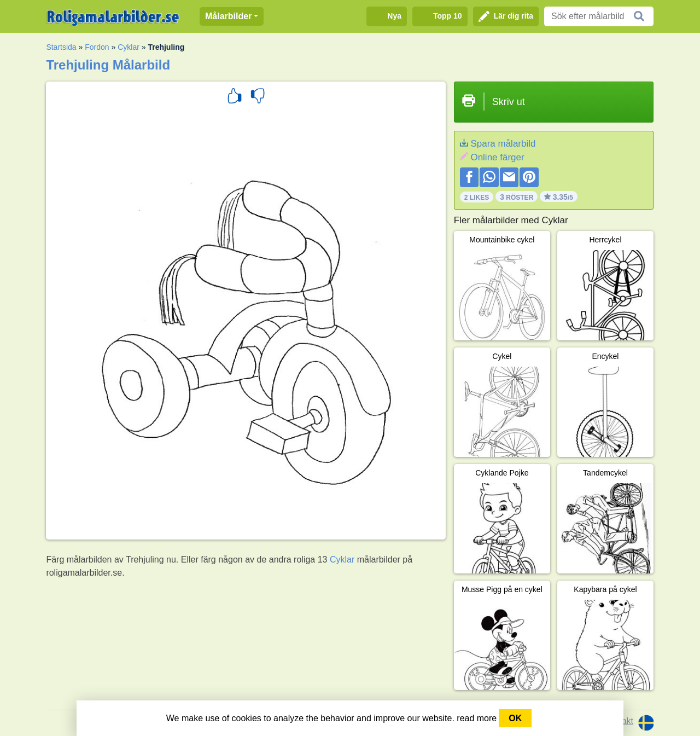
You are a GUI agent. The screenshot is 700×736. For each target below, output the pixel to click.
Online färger (497, 157)
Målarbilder (228, 16)
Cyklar (129, 47)
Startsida (61, 47)
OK (515, 718)
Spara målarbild (503, 144)
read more (477, 718)
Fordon (97, 47)
